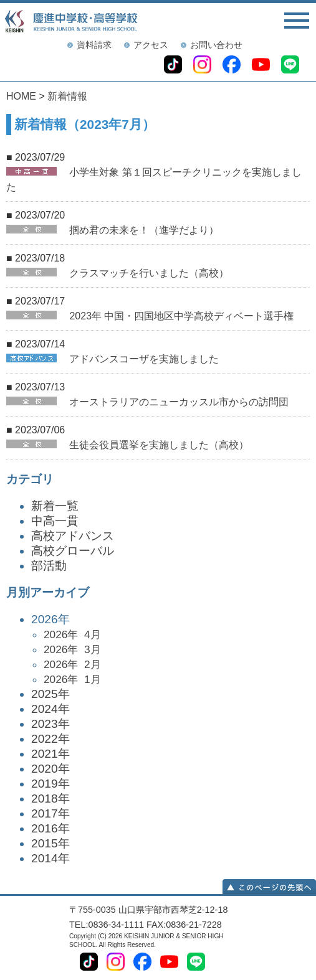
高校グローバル (73, 551)
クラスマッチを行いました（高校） (149, 273)
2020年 (50, 769)
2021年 (50, 754)
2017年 (50, 813)
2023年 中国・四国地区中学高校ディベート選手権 (181, 316)
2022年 (50, 739)
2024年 (50, 709)
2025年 (50, 694)
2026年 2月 (72, 664)
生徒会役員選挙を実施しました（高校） (159, 445)
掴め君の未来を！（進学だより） (144, 230)
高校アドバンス (73, 536)
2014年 (50, 858)
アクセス (151, 45)
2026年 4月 (72, 634)
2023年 (50, 724)
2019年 (50, 784)
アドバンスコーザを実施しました (144, 359)
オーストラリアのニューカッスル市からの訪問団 (179, 402)
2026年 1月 (72, 679)
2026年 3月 (72, 649)
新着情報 (67, 96)
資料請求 (94, 45)
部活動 (49, 566)
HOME (21, 96)
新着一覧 (55, 506)
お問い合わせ (216, 45)
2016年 (50, 828)
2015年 (50, 843)
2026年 (170, 650)
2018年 (50, 799)
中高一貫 (55, 521)
